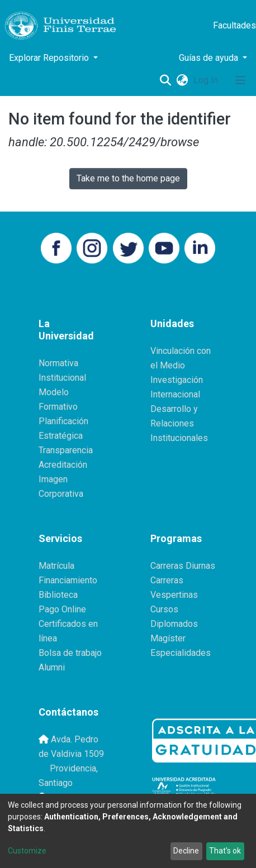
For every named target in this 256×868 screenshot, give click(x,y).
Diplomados (174, 624)
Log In (207, 80)
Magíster (168, 638)
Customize (27, 851)
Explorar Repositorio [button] (50, 58)
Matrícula (56, 566)
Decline (186, 851)
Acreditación (63, 465)
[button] (182, 80)
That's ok (225, 851)
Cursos (164, 609)
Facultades (234, 25)
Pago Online (62, 609)
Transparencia (66, 450)
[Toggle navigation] (240, 80)
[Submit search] (165, 80)
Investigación (177, 380)
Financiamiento (68, 580)
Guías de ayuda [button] (210, 58)
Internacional (175, 394)
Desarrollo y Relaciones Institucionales (179, 423)
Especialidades (181, 653)
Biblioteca (58, 595)
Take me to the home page (128, 178)
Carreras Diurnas (183, 566)
